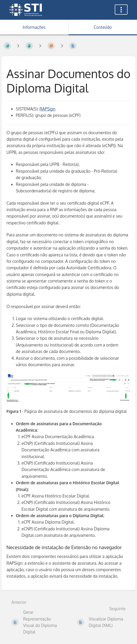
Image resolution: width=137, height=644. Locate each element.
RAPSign (48, 109)
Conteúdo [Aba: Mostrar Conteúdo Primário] (103, 27)
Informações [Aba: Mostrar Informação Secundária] (34, 27)
